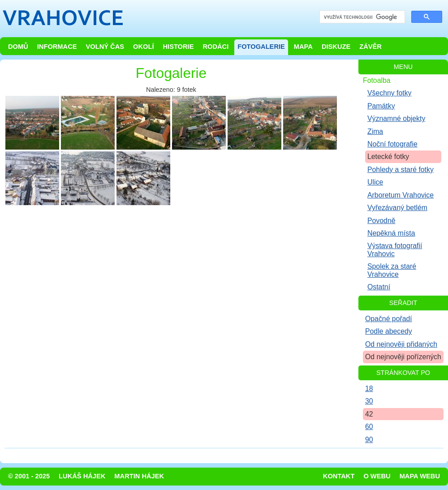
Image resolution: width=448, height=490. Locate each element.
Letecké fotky (388, 157)
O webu (377, 476)
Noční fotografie (392, 144)
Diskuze (336, 47)
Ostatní (379, 287)
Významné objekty (396, 118)
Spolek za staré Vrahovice (392, 270)
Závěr (370, 47)
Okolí (143, 47)
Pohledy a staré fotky (401, 170)
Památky (381, 106)
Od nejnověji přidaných (401, 344)
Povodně (381, 221)
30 (369, 401)
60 (369, 427)
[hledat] (361, 17)
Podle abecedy (389, 331)
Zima (375, 131)
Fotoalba (377, 80)
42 (369, 414)
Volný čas (105, 47)
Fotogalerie (261, 47)
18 (369, 389)
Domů (18, 47)
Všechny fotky (390, 93)
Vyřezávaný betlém (397, 208)
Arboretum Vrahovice (401, 195)
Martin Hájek (139, 476)
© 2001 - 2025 (29, 476)
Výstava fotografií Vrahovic (395, 249)
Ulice (375, 182)
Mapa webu (420, 476)
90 (369, 440)
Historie (178, 47)
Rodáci (215, 47)
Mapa (303, 47)
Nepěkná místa (391, 233)
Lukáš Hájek (82, 476)
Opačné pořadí (389, 319)
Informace (57, 47)
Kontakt (339, 476)
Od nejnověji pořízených (403, 357)
